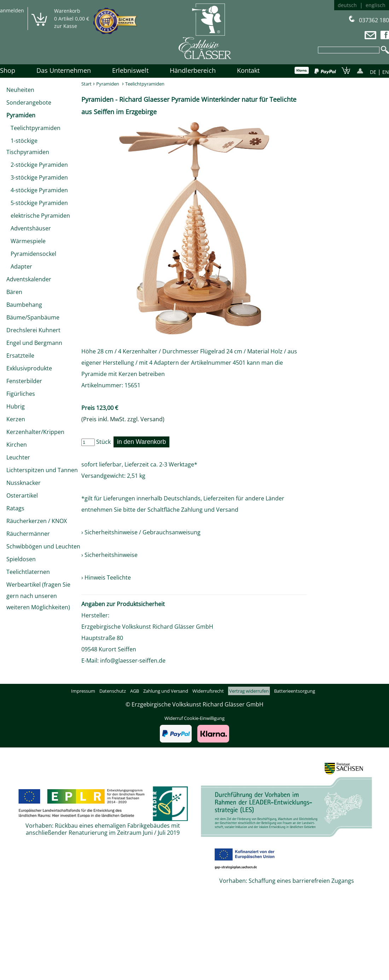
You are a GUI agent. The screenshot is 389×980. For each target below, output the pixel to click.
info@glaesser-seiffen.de (133, 661)
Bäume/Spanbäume (33, 317)
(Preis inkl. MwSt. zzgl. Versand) (123, 419)
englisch (376, 5)
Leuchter (18, 457)
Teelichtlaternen (28, 572)
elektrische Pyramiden (38, 216)
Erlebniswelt (130, 70)
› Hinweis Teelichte (106, 577)
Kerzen (16, 419)
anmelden (12, 10)
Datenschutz (113, 691)
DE (373, 72)
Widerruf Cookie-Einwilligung (194, 718)
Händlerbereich (193, 70)
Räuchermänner (28, 534)
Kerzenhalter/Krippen (35, 432)
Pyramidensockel (31, 254)
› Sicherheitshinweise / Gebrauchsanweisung (141, 532)
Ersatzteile (20, 356)
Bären (14, 292)
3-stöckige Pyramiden (37, 177)
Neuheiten (20, 90)
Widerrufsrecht (208, 691)
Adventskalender (29, 279)
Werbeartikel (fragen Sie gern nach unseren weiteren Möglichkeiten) (38, 596)
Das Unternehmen (64, 70)
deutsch (347, 5)
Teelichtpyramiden (33, 128)
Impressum (83, 691)
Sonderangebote (29, 102)
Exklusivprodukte (29, 368)
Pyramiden (21, 115)
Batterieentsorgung (295, 691)
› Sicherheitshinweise (109, 555)
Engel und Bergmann (34, 343)
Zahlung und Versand (210, 510)
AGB (135, 691)
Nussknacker (24, 483)
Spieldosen (21, 559)
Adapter (19, 266)
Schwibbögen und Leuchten (43, 546)
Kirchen (17, 445)
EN (386, 72)
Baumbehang (24, 305)
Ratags (15, 508)
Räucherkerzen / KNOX (37, 521)
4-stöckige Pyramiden (37, 190)
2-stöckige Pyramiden (37, 165)
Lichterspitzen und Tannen (42, 470)
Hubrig (16, 406)
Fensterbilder (24, 381)
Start (86, 84)
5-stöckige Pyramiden (37, 203)
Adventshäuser (29, 228)
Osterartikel (22, 495)
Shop (8, 70)
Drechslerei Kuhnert (33, 330)
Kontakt (248, 70)
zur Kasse (66, 26)
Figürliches (21, 394)
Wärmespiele (26, 241)
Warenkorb (67, 11)
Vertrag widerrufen (249, 691)
